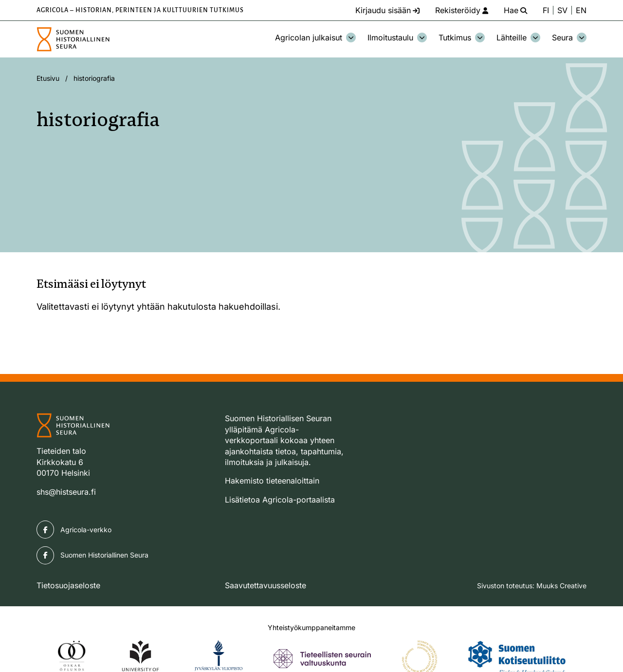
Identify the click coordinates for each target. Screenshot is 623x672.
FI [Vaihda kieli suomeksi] (546, 10)
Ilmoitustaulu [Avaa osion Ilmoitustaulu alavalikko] (397, 37)
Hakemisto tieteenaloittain (272, 481)
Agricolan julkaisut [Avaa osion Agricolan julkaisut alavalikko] (315, 37)
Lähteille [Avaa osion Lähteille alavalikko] (518, 37)
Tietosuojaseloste (68, 585)
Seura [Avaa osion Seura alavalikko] (569, 37)
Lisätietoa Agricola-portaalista (280, 500)
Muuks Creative (561, 586)
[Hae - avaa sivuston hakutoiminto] (515, 10)
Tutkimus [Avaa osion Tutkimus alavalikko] (462, 37)
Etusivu (48, 78)
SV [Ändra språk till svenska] (562, 10)
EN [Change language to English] (581, 10)
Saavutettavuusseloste (266, 585)
